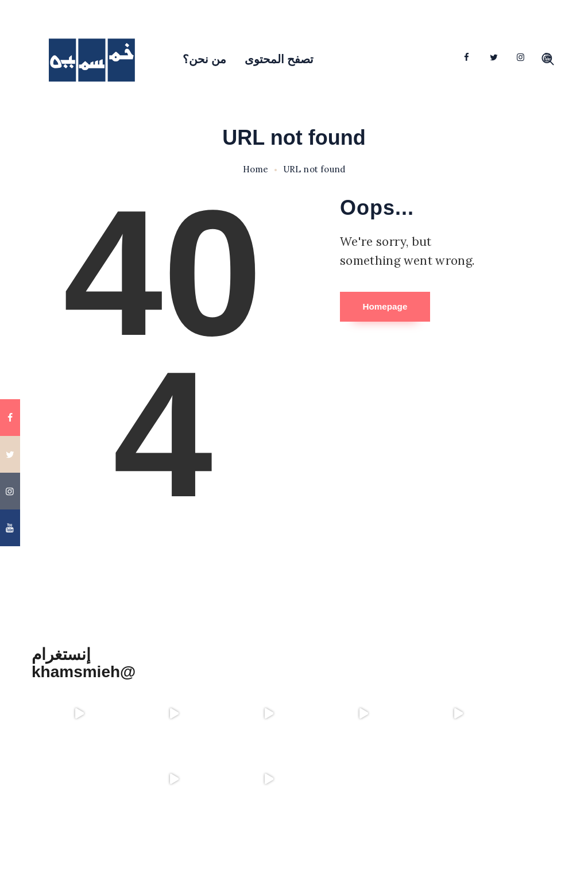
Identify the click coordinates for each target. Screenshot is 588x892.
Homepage (401, 308)
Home (256, 169)
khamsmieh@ (84, 672)
